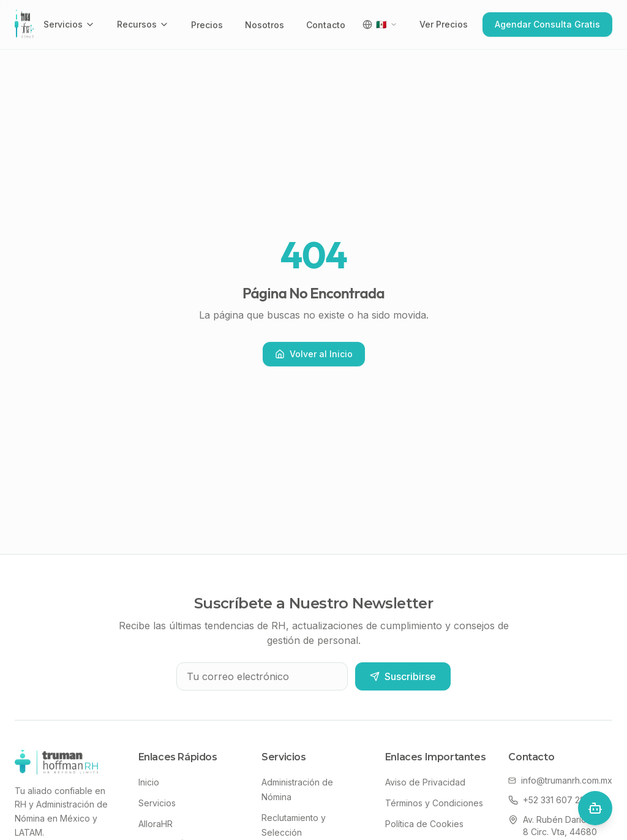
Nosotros (265, 25)
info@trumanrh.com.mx (560, 780)
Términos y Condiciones (434, 803)
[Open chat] (595, 808)
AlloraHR (156, 824)
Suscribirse (403, 676)
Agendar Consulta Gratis (547, 24)
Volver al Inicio (314, 354)
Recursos (143, 24)
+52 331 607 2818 (551, 800)
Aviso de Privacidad (425, 782)
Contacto (326, 25)
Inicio (149, 782)
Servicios (69, 24)
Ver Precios (444, 24)
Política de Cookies (424, 824)
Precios (207, 25)
